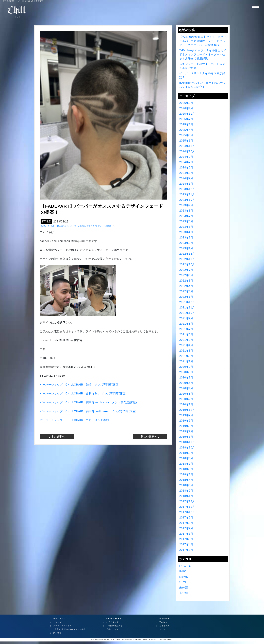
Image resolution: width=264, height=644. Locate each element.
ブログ (162, 629)
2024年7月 (186, 162)
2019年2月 (186, 431)
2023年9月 (186, 205)
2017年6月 (186, 534)
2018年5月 (186, 474)
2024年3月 (186, 173)
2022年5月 (186, 281)
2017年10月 (187, 512)
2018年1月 (186, 496)
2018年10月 (187, 448)
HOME (43, 226)
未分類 (184, 588)
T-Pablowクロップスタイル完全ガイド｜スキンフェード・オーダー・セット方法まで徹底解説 (203, 54)
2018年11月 (187, 442)
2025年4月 (186, 130)
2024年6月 (186, 168)
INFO (183, 571)
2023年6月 (186, 221)
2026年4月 (186, 108)
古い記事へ (57, 437)
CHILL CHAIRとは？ (116, 618)
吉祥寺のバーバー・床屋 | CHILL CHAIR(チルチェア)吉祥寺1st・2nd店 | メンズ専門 (127, 640)
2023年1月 (186, 248)
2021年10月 (187, 313)
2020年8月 (186, 372)
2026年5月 (186, 103)
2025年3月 (186, 135)
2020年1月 (186, 404)
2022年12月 (187, 254)
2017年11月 (187, 507)
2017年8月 (186, 523)
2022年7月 (186, 270)
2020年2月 (186, 399)
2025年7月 (186, 119)
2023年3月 (186, 238)
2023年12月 (187, 189)
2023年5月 (186, 227)
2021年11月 (187, 308)
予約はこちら (112, 629)
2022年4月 (186, 286)
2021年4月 (186, 345)
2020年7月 (186, 378)
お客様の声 (164, 626)
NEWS (184, 577)
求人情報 (57, 633)
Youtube (163, 622)
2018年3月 (186, 485)
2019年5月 (186, 426)
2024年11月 (187, 146)
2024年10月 (187, 151)
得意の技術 (164, 618)
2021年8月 (186, 324)
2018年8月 (186, 458)
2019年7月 (186, 415)
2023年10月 (187, 200)
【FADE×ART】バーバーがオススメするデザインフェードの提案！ (85, 226)
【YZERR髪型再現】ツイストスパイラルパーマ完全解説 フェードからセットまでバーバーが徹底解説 (203, 41)
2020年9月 (186, 367)
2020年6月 (186, 383)
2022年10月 (187, 264)
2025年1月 (186, 141)
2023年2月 (186, 243)
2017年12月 (187, 501)
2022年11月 (187, 259)
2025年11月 (187, 114)
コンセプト (58, 622)
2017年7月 (186, 528)
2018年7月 (186, 464)
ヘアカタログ (112, 622)
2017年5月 (186, 539)
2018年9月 (186, 453)
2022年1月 (186, 297)
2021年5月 (186, 340)
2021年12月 (187, 302)
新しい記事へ (150, 437)
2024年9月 (186, 157)
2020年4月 (186, 388)
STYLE (46, 222)
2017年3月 (186, 550)
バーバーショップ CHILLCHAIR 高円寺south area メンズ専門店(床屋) (88, 402)
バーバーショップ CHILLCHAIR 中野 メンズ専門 (74, 420)
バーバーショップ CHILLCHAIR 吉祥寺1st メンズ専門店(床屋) (83, 394)
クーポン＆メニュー (62, 626)
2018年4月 (186, 480)
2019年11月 (187, 410)
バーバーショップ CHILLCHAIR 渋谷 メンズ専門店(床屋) (80, 385)
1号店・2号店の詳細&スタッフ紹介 (69, 629)
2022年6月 (186, 275)
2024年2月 (186, 178)
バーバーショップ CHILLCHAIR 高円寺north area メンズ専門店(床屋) (88, 411)
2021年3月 (186, 351)
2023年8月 (186, 211)
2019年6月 (186, 421)
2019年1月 (186, 437)
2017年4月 (186, 544)
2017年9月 (186, 518)
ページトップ (59, 618)
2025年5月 (186, 124)
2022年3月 (186, 291)
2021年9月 (186, 318)
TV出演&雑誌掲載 (114, 626)
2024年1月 (186, 184)
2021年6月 (186, 334)
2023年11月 (187, 194)
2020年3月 (186, 394)
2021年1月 (186, 361)
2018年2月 (186, 491)
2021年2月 (186, 356)
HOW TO (185, 566)
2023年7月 (186, 216)
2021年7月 (186, 329)
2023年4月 (186, 232)
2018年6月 (186, 469)
